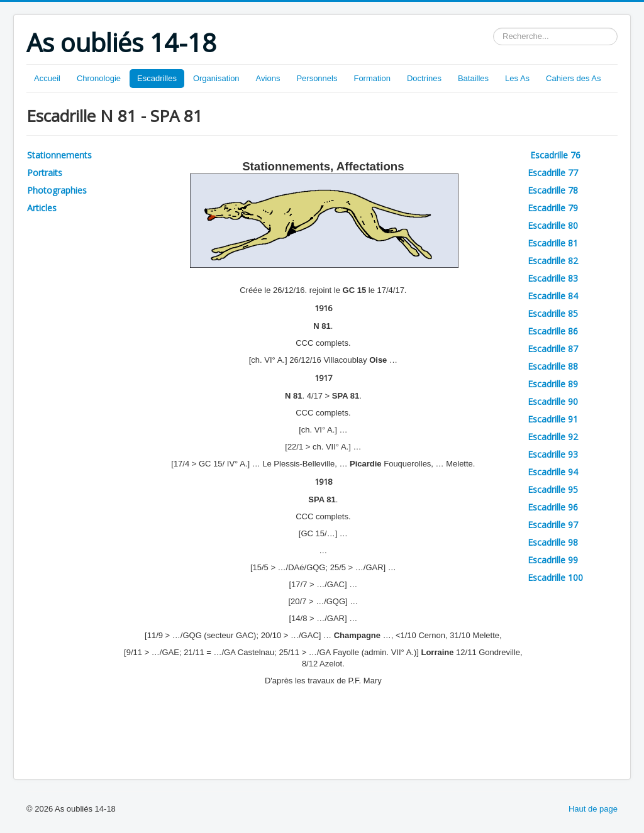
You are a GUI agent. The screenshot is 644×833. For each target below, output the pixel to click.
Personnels (317, 78)
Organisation (216, 78)
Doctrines (424, 78)
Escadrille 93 (553, 454)
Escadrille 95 (553, 489)
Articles (42, 208)
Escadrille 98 (553, 542)
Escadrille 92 (553, 437)
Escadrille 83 (553, 278)
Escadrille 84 (553, 296)
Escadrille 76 (557, 155)
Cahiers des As (573, 78)
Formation (372, 78)
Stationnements (59, 155)
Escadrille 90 (553, 401)
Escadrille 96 (553, 507)
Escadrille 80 (553, 225)
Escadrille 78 (553, 190)
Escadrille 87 (553, 349)
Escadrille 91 (553, 419)
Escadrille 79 (553, 208)
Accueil (47, 78)
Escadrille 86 (553, 331)
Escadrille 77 (553, 173)
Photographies (57, 190)
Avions (268, 78)
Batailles (473, 78)
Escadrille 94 (553, 472)
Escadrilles (157, 78)
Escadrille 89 (553, 384)
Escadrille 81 (553, 243)
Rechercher (493, 28)
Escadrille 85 (553, 313)
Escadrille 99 (553, 560)
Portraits (45, 173)
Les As (517, 78)
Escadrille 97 (553, 525)
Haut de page (593, 809)
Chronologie (99, 78)
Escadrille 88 (553, 366)
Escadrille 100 (555, 577)
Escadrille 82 (553, 261)
